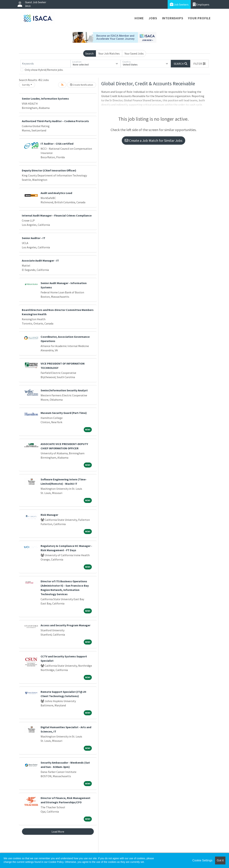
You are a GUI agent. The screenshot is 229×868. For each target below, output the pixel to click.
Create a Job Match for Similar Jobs (154, 140)
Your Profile (199, 18)
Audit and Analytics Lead (56, 193)
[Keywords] (45, 64)
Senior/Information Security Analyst (64, 390)
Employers (201, 4)
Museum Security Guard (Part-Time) (64, 413)
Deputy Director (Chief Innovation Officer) (49, 170)
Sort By (26, 85)
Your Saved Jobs (134, 53)
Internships (173, 18)
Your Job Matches (109, 53)
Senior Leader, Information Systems (45, 99)
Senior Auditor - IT (34, 238)
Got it (220, 860)
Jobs (153, 18)
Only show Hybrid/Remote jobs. (44, 70)
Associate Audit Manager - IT (40, 260)
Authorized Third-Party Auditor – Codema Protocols (55, 121)
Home (139, 18)
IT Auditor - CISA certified (57, 144)
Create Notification (82, 85)
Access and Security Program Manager (65, 625)
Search (89, 53)
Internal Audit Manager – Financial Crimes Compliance (57, 215)
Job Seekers (179, 4)
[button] (199, 64)
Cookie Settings (202, 860)
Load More (58, 832)
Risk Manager (49, 515)
